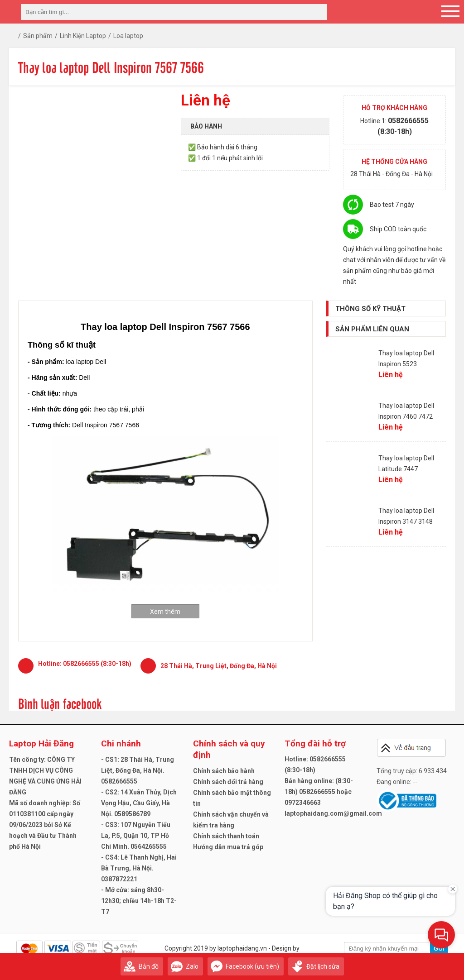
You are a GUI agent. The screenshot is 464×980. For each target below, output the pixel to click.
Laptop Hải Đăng (41, 743)
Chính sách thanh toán (226, 836)
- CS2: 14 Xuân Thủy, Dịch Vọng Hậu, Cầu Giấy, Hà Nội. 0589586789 (139, 803)
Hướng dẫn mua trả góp (228, 847)
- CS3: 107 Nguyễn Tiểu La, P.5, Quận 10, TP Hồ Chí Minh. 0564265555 (136, 836)
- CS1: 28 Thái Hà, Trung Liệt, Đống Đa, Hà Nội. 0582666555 (138, 770)
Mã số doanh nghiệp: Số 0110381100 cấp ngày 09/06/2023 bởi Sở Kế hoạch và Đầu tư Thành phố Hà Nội (45, 825)
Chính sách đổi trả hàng (228, 782)
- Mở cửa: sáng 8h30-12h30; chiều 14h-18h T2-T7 (139, 901)
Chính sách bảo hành (224, 771)
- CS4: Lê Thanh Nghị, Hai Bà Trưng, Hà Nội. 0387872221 (139, 868)
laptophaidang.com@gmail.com (333, 813)
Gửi (439, 949)
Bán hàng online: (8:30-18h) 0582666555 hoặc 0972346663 (319, 792)
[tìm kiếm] (318, 12)
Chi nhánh (121, 743)
